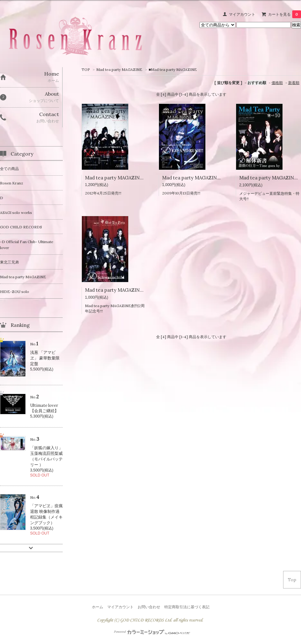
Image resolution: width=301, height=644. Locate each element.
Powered (152, 632)
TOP (86, 69)
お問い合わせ (149, 607)
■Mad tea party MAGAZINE (173, 69)
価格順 (277, 83)
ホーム (98, 607)
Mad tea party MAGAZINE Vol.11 (197, 178)
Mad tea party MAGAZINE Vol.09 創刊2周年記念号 (142, 290)
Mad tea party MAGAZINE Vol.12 (121, 178)
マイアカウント (242, 14)
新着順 (294, 83)
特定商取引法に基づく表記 (187, 607)
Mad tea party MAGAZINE (119, 69)
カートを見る (285, 14)
